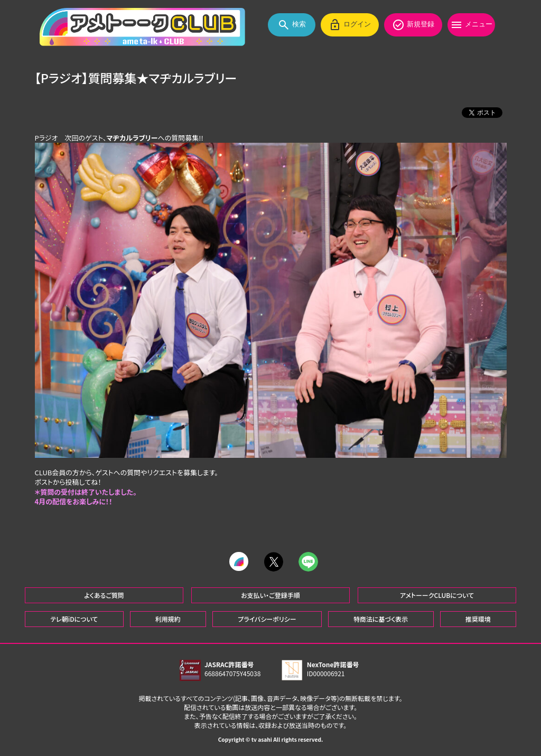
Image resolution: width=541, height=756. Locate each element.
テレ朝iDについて (74, 618)
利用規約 (168, 618)
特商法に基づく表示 (381, 618)
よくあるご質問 (104, 594)
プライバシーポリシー (267, 618)
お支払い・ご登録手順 (270, 594)
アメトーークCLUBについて (437, 594)
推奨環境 (478, 618)
